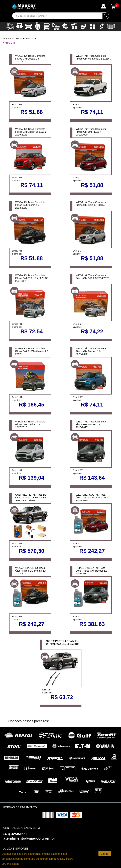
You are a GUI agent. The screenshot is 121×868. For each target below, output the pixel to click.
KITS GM (10, 43)
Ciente (104, 854)
